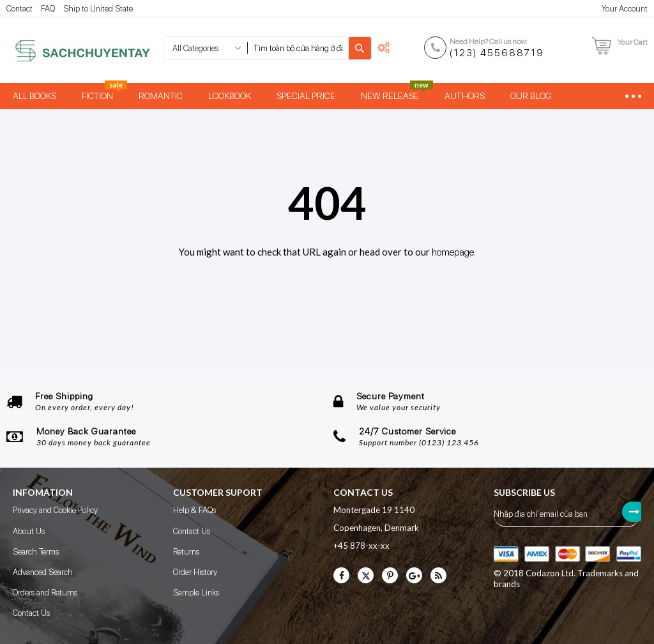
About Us (29, 531)
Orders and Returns (45, 593)
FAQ (48, 9)
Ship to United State (98, 9)
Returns (186, 552)
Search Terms (36, 552)
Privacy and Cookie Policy (55, 510)
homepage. (454, 252)
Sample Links (196, 593)
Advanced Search (43, 572)
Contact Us (31, 613)
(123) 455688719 (497, 53)
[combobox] (298, 48)
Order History (195, 572)
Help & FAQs (194, 510)
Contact (19, 9)
